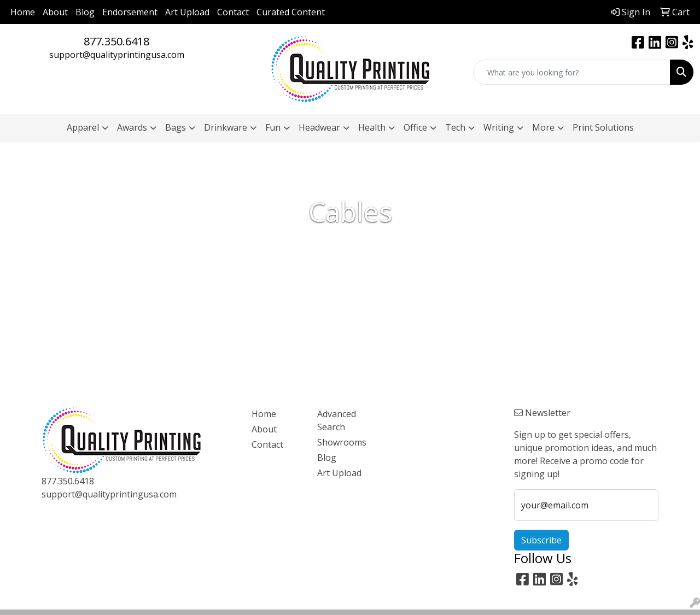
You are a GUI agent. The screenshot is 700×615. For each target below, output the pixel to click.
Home (23, 12)
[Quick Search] (572, 72)
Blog (85, 12)
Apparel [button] (83, 127)
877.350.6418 (116, 41)
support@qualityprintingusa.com (117, 55)
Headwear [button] (319, 127)
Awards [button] (132, 127)
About (55, 12)
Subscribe (541, 540)
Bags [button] (176, 127)
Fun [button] (273, 127)
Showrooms (342, 442)
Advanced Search (337, 420)
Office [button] (415, 127)
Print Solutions (603, 127)
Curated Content (291, 12)
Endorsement (130, 12)
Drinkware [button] (226, 127)
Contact (233, 12)
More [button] (543, 127)
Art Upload (187, 12)
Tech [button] (455, 127)
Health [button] (372, 127)
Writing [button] (499, 127)
